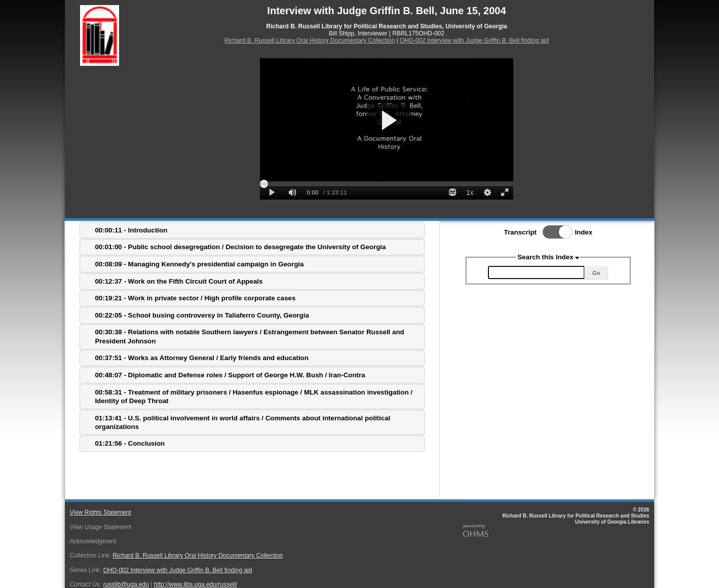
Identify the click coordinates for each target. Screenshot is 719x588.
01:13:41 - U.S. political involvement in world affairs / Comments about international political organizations (242, 422)
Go (596, 273)
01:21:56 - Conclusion (130, 443)
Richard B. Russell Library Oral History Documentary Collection (310, 41)
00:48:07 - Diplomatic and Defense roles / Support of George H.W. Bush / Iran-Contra (230, 375)
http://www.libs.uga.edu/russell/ (196, 584)
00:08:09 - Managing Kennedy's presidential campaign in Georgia (199, 264)
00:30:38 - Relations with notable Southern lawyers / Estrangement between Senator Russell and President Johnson (249, 336)
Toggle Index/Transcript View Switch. (554, 232)
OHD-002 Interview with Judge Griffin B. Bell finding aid (474, 41)
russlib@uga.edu (126, 584)
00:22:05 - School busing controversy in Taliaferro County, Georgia (202, 315)
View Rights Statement (101, 513)
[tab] (252, 230)
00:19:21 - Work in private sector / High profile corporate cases (195, 298)
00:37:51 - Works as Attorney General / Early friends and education (201, 358)
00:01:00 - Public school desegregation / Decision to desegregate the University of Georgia (240, 247)
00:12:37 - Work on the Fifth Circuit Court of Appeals (179, 281)
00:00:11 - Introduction (131, 230)
